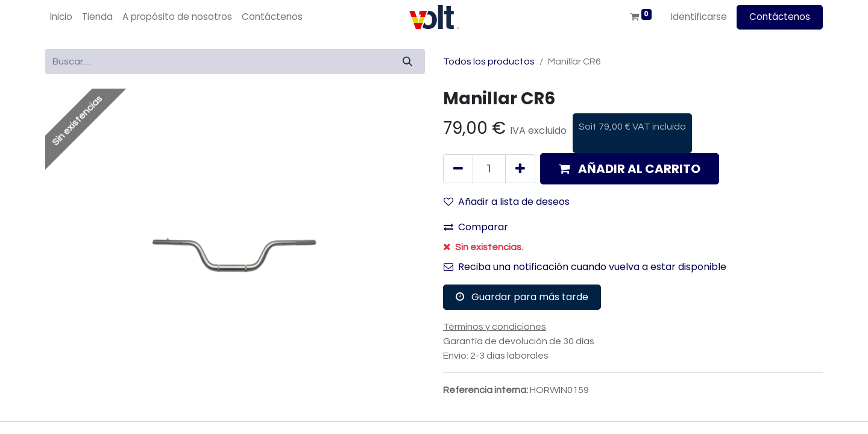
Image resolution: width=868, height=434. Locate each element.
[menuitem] (61, 17)
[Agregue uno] (520, 169)
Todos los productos (489, 61)
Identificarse (699, 17)
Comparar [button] (476, 227)
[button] (630, 169)
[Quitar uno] (458, 169)
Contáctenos (780, 17)
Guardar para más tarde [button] (522, 297)
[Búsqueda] (407, 61)
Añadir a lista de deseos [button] (507, 202)
